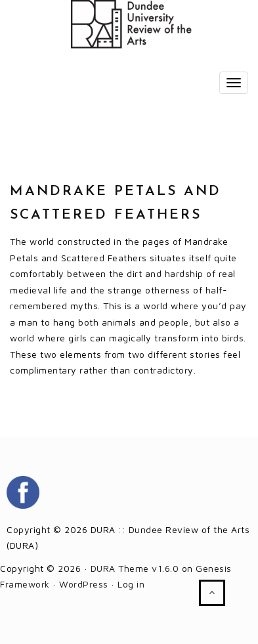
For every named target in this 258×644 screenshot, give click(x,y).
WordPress (84, 584)
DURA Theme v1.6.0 (135, 568)
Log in (131, 584)
